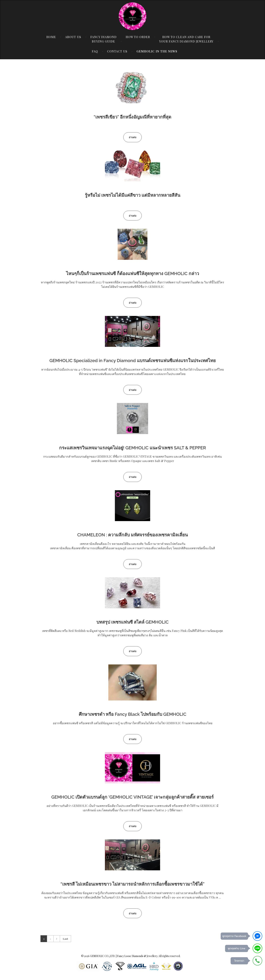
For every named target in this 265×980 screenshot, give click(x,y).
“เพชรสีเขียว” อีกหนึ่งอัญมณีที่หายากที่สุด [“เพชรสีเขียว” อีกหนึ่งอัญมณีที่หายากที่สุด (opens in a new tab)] (132, 117)
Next (57, 939)
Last (65, 939)
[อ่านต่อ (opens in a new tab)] (133, 137)
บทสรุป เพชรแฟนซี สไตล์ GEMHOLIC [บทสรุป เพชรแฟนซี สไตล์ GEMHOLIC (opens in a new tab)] (132, 622)
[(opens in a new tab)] (132, 88)
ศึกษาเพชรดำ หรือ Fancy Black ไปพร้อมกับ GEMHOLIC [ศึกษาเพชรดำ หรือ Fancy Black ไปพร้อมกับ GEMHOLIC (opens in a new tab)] (133, 714)
